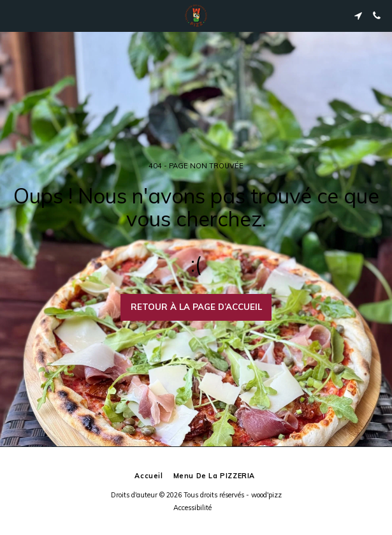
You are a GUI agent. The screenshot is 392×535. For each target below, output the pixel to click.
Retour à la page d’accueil (196, 307)
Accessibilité (192, 508)
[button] (14, 15)
